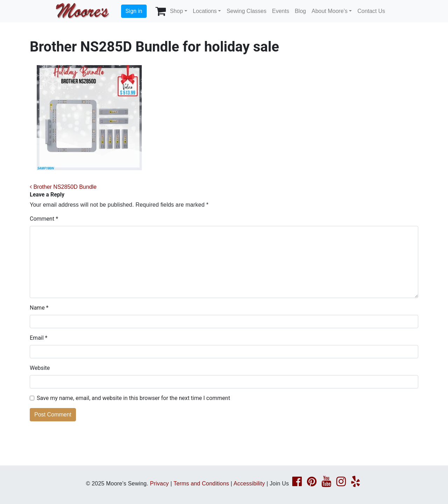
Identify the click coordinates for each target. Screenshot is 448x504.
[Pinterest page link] (312, 484)
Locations (205, 11)
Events (281, 11)
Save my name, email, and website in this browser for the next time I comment (133, 398)
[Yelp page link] (355, 484)
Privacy (159, 484)
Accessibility (249, 484)
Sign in (134, 11)
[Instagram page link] (341, 484)
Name (39, 308)
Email (38, 338)
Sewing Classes (246, 11)
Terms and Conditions (201, 484)
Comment (44, 219)
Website (40, 368)
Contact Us (371, 11)
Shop (176, 11)
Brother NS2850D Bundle (63, 187)
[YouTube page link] (326, 484)
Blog (300, 11)
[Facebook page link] (297, 484)
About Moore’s (330, 11)
